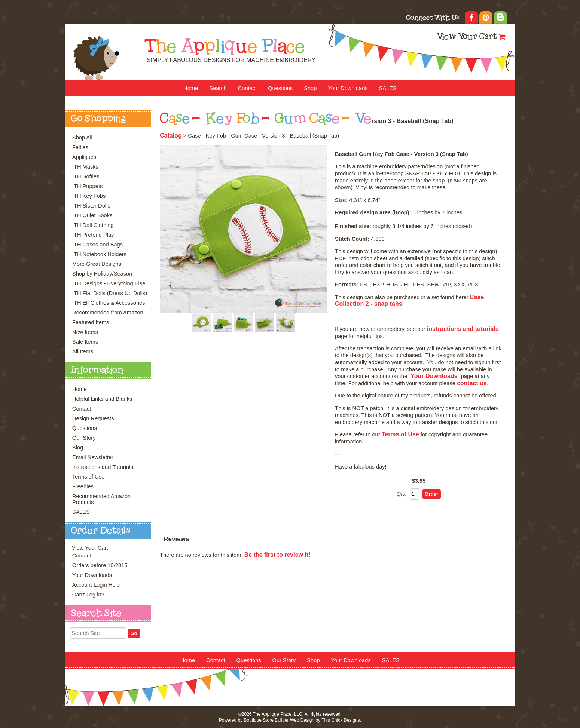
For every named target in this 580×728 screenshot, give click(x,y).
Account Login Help (96, 585)
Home (191, 88)
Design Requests (93, 418)
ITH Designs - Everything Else (109, 283)
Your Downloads (348, 88)
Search (218, 88)
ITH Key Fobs (89, 196)
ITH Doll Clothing (93, 225)
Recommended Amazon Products (101, 499)
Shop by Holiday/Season (102, 274)
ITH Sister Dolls (91, 206)
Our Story (84, 438)
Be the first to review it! (277, 555)
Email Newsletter (93, 457)
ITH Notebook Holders (99, 254)
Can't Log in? (88, 595)
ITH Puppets (87, 186)
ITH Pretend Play (93, 235)
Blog (78, 448)
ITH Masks (85, 167)
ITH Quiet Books (92, 215)
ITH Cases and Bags (97, 245)
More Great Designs (97, 264)
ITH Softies (86, 176)
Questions (280, 88)
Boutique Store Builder (266, 720)
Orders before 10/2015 (100, 565)
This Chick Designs (341, 720)
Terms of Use (88, 477)
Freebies (83, 486)
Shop (310, 88)
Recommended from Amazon (108, 313)
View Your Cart (467, 37)
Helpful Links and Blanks (102, 399)
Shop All (82, 138)
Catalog (171, 136)
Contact (248, 88)
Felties (80, 147)
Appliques (84, 157)
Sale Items (85, 342)
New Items (85, 332)
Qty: (402, 494)
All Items (83, 351)
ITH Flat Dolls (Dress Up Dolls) (110, 293)
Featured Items (91, 322)
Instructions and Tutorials (103, 467)
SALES (388, 88)
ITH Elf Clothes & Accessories (109, 303)
